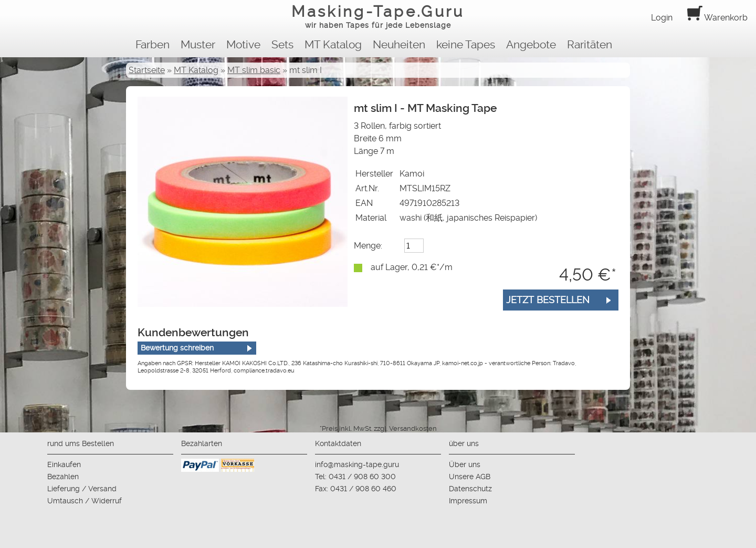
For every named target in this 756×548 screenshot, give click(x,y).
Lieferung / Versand (82, 489)
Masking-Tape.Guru (378, 18)
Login (662, 18)
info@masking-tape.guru (357, 464)
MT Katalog (333, 45)
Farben (153, 45)
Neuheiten (399, 45)
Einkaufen (64, 464)
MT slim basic (254, 70)
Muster (198, 45)
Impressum (468, 501)
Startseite (147, 70)
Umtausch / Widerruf (85, 501)
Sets (282, 45)
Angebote (531, 45)
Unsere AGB (470, 477)
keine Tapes (466, 45)
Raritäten (590, 45)
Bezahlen (63, 477)
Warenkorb (717, 18)
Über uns (465, 464)
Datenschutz (470, 489)
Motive (243, 45)
